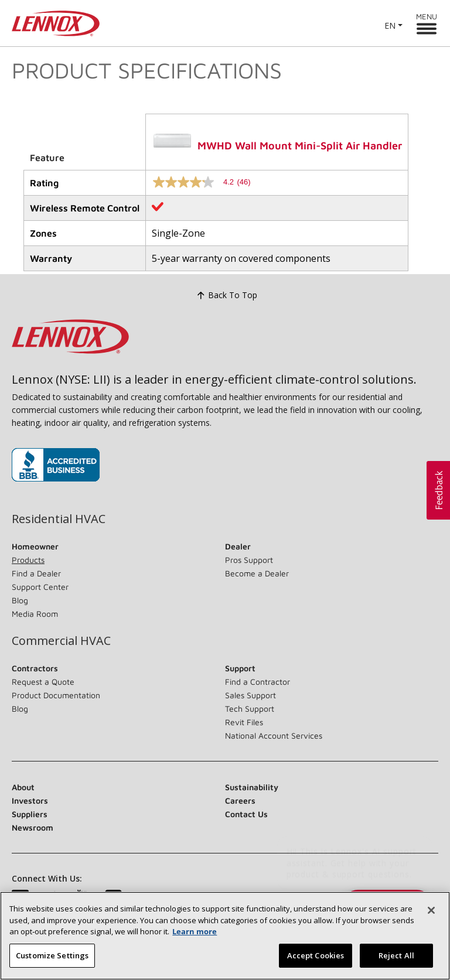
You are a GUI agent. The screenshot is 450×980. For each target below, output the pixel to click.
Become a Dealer (257, 573)
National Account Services (274, 735)
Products (28, 560)
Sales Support (250, 695)
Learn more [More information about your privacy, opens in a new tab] (195, 940)
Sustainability (252, 787)
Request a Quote (43, 682)
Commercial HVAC (61, 641)
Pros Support (249, 560)
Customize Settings (52, 964)
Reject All (396, 964)
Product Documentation (56, 695)
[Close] (431, 918)
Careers (240, 800)
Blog (20, 600)
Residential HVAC (59, 519)
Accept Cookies (316, 964)
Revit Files (244, 722)
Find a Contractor (258, 682)
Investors (30, 800)
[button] (438, 490)
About (23, 787)
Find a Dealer (36, 573)
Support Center (40, 587)
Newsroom (33, 827)
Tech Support (250, 708)
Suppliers (30, 814)
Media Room (35, 614)
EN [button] (390, 25)
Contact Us (246, 814)
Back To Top (225, 296)
